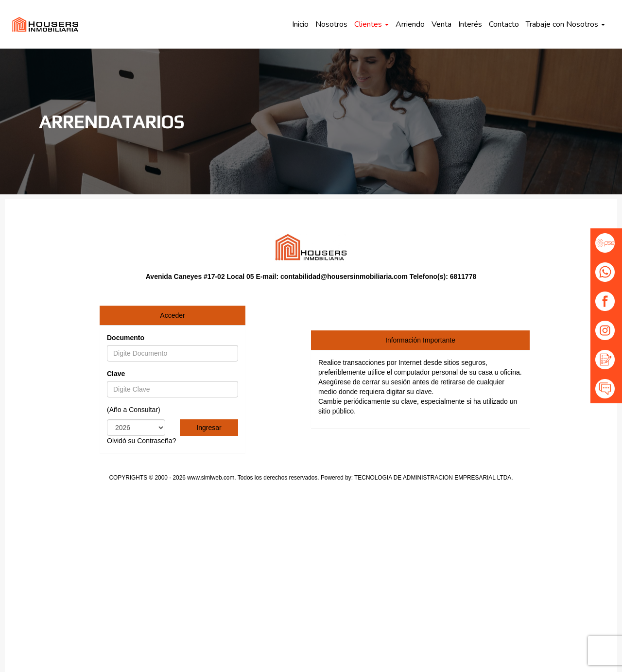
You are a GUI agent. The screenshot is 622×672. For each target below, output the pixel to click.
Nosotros (331, 24)
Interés (470, 24)
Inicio (300, 24)
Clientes (371, 24)
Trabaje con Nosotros (565, 24)
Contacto (504, 24)
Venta (441, 24)
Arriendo (410, 24)
